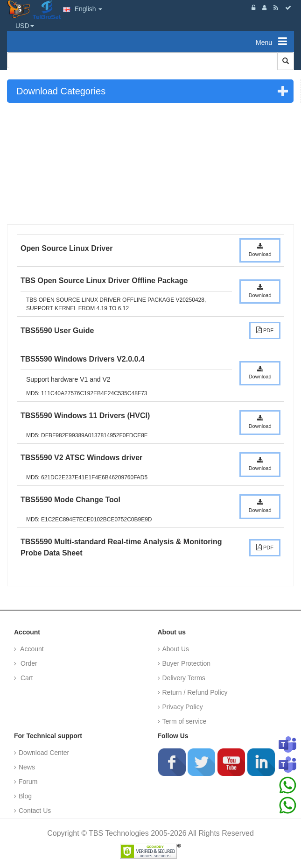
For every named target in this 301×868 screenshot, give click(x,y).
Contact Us (35, 811)
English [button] (83, 9)
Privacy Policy (183, 707)
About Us (176, 649)
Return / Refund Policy (195, 692)
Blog (25, 796)
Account (31, 649)
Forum (28, 782)
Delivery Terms (184, 678)
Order (28, 663)
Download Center (44, 753)
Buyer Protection (187, 663)
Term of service (185, 721)
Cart (26, 678)
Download (260, 250)
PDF (265, 330)
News (27, 767)
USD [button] (25, 26)
